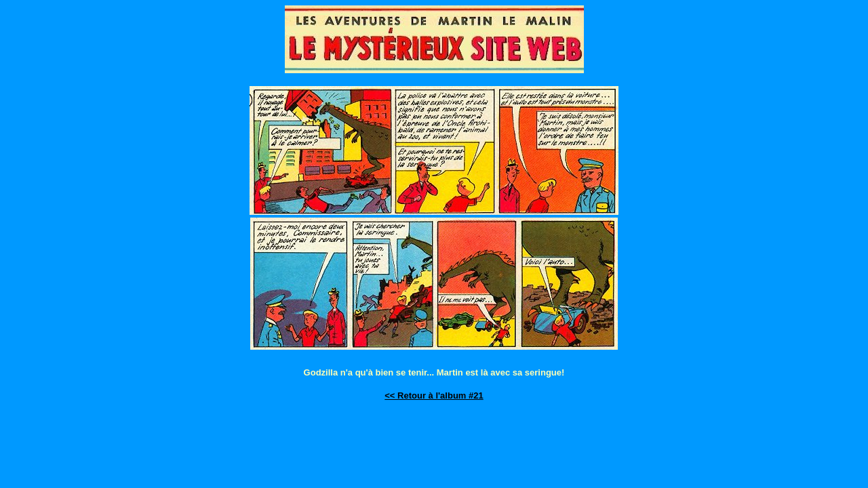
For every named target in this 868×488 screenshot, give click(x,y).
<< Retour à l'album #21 (434, 395)
